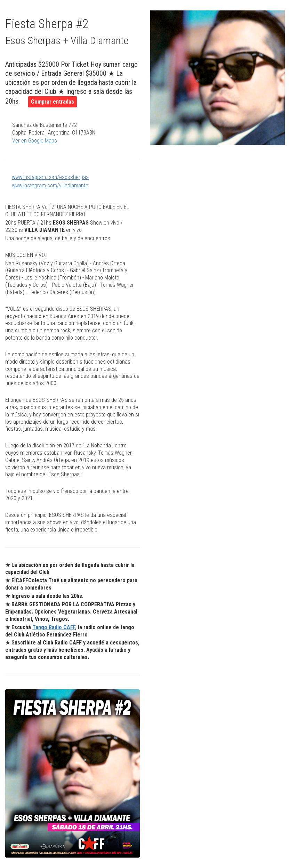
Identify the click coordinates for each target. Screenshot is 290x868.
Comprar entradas (53, 102)
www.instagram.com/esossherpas (50, 177)
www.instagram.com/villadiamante (50, 185)
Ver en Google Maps (35, 141)
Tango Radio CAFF (54, 627)
